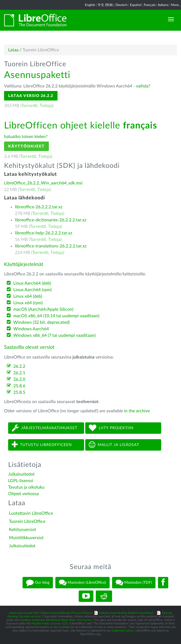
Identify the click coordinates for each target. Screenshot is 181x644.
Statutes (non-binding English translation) (126, 613)
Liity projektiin (111, 428)
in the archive (137, 411)
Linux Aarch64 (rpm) (32, 290)
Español (136, 5)
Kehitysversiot (23, 530)
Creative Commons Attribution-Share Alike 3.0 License (56, 620)
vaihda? (143, 86)
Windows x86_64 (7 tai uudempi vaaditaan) (54, 335)
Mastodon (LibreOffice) (82, 583)
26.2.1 (19, 373)
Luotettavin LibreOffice (31, 513)
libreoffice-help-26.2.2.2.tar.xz (44, 233)
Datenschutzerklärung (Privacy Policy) (66, 613)
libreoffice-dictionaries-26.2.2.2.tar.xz (51, 220)
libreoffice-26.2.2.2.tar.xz (39, 207)
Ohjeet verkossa (23, 494)
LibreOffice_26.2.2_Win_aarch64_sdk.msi (43, 183)
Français (150, 5)
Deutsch (122, 5)
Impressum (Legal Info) (24, 613)
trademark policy (123, 631)
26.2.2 (19, 366)
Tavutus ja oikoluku (26, 487)
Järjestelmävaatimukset (45, 428)
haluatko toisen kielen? (26, 137)
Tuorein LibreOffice (27, 522)
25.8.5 (19, 392)
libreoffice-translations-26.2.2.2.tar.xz (51, 246)
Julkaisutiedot (21, 474)
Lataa (13, 50)
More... (176, 5)
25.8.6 (19, 386)
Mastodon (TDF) (134, 583)
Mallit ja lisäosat (114, 445)
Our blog (38, 583)
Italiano (163, 5)
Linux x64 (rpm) (28, 303)
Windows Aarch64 (31, 329)
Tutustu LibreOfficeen (42, 445)
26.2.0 (19, 379)
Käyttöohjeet (26, 146)
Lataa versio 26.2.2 (31, 96)
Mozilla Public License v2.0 (49, 623)
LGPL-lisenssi (21, 481)
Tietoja (46, 106)
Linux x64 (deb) (28, 296)
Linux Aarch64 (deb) (32, 283)
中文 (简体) (105, 5)
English (90, 5)
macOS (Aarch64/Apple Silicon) (43, 309)
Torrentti (29, 106)
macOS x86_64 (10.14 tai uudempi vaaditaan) (56, 316)
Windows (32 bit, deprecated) (42, 322)
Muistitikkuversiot (26, 538)
